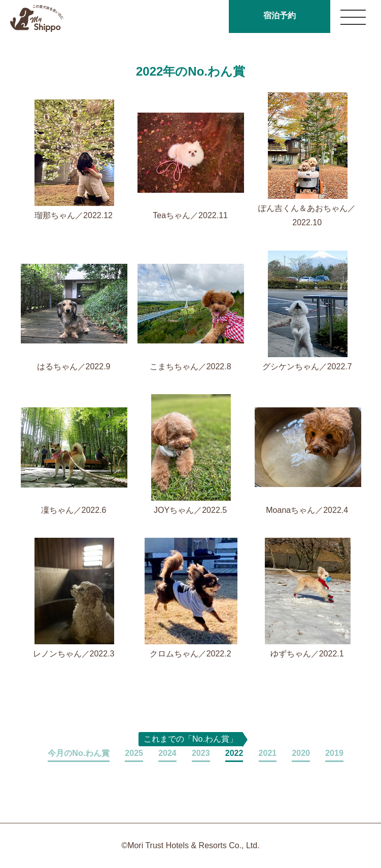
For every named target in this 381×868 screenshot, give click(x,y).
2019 (334, 753)
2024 (167, 753)
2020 (301, 753)
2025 (134, 753)
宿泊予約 (280, 15)
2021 (268, 753)
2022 (234, 753)
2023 (201, 753)
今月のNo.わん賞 (79, 753)
